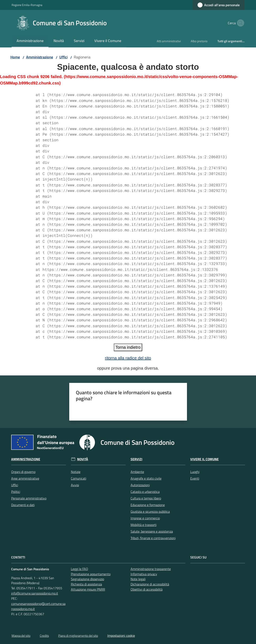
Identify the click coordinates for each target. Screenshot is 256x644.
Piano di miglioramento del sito (78, 636)
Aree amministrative (25, 478)
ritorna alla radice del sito (128, 358)
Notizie (76, 472)
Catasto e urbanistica (145, 492)
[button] (240, 23)
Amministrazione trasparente (151, 569)
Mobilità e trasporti (144, 525)
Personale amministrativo (29, 498)
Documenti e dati (23, 505)
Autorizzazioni (140, 485)
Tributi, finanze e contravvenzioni (153, 538)
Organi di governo (23, 472)
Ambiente (137, 472)
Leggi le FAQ (79, 569)
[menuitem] (30, 41)
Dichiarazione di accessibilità (150, 584)
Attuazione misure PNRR (88, 589)
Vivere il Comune (204, 459)
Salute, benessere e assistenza (152, 531)
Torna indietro (128, 347)
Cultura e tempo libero (146, 498)
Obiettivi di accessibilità (147, 589)
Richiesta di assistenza (86, 584)
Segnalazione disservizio (87, 579)
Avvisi (75, 485)
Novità (83, 459)
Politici (16, 492)
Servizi (136, 459)
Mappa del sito (21, 636)
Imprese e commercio (145, 518)
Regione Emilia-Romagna (27, 5)
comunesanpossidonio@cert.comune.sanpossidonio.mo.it (38, 606)
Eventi (195, 478)
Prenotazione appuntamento (91, 574)
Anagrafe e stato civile (146, 478)
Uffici (63, 57)
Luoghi (195, 472)
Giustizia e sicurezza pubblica (150, 511)
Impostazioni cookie (121, 636)
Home (15, 57)
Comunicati (79, 478)
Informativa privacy (144, 574)
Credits (44, 636)
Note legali (138, 579)
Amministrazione (40, 57)
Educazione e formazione (148, 505)
